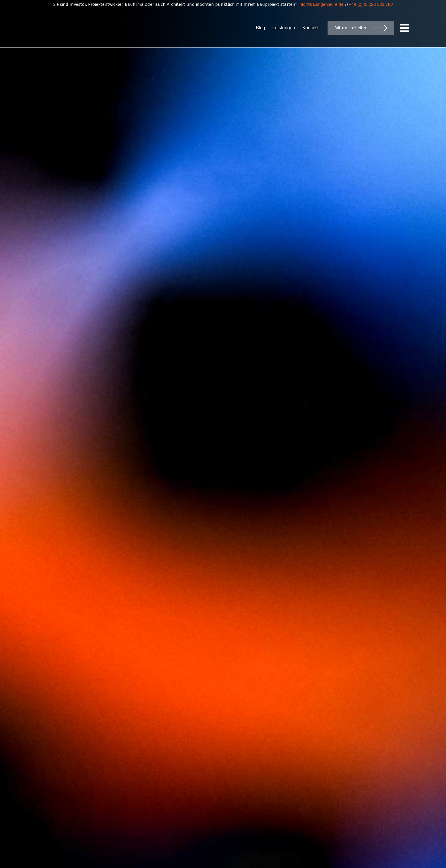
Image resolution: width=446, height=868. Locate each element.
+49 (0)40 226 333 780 (371, 4)
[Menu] (405, 28)
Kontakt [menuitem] (310, 28)
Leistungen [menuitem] (284, 28)
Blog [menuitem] (260, 28)
